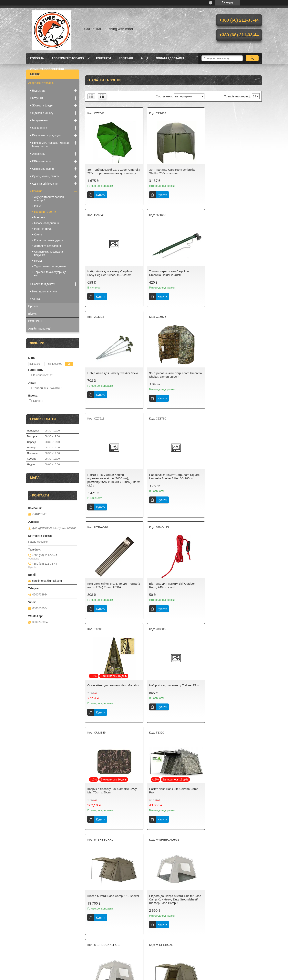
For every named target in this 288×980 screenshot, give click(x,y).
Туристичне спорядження (50, 266)
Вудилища (39, 91)
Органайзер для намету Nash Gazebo (173, 485)
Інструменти (40, 120)
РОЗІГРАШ (126, 58)
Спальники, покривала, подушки (49, 253)
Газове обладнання (46, 223)
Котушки (37, 98)
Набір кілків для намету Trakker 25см (233, 485)
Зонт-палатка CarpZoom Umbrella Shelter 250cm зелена (170, 171)
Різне (37, 206)
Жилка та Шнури (43, 105)
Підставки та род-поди (46, 135)
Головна (37, 58)
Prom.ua (162, 973)
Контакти (103, 58)
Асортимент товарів (68, 58)
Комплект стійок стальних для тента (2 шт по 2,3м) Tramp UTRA (232, 378)
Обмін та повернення (47, 69)
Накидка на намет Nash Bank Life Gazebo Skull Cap (110, 805)
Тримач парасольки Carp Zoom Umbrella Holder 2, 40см (108, 277)
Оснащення (40, 128)
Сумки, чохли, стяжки (46, 176)
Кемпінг (37, 191)
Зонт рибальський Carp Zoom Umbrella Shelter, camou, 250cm (229, 277)
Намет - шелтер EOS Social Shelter (171, 910)
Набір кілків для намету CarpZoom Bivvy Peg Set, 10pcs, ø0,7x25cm (231, 171)
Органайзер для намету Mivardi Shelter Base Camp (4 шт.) (169, 805)
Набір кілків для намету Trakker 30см (173, 275)
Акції (144, 58)
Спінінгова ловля (43, 169)
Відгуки (33, 314)
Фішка (36, 299)
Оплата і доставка (170, 58)
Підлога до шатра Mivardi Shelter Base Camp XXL (173, 698)
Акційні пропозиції (40, 329)
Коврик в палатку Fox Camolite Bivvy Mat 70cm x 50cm (112, 591)
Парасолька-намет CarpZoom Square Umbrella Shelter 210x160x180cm (173, 378)
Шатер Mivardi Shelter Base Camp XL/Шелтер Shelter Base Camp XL (233, 698)
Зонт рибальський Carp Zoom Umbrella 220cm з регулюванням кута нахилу (113, 173)
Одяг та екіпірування (45, 184)
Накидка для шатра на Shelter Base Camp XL (232, 805)
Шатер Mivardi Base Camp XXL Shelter (233, 589)
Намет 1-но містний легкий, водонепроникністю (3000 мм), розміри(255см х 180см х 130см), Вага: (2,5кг (110, 382)
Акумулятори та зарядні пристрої (49, 199)
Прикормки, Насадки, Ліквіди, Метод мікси (51, 145)
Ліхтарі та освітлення (47, 246)
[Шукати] (252, 58)
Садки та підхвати (44, 284)
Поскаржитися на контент (136, 976)
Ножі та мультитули (45, 291)
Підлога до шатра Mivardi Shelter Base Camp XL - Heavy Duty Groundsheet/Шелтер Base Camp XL (113, 699)
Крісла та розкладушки (49, 240)
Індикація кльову (43, 113)
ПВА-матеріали (42, 161)
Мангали (40, 217)
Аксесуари (39, 154)
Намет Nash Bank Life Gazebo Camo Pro (172, 591)
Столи (38, 234)
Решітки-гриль (43, 229)
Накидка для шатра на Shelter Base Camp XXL (112, 912)
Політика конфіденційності (166, 976)
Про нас (33, 306)
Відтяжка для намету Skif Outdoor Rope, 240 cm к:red (110, 487)
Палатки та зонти (45, 212)
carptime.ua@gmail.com (47, 581)
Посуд (38, 261)
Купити (101, 198)
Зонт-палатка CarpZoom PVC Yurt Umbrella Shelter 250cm (230, 912)
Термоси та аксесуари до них (50, 274)
